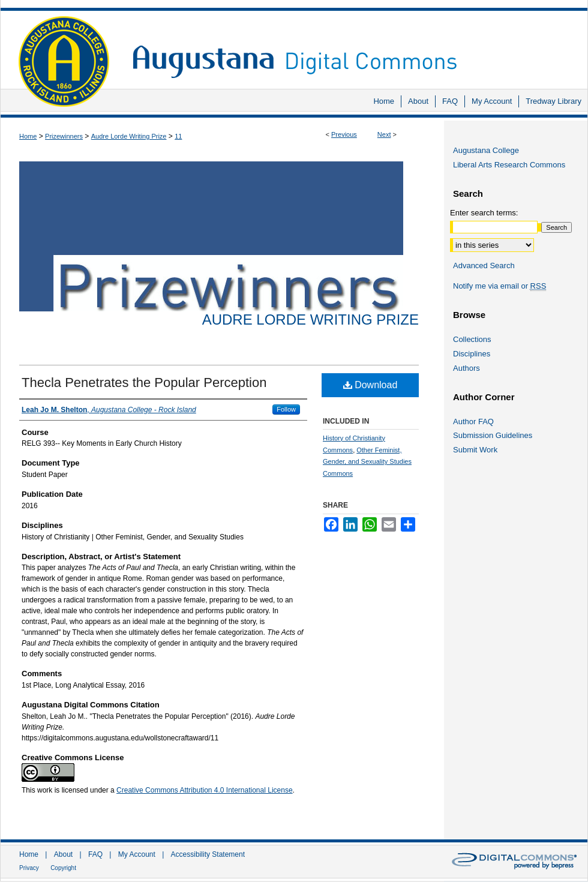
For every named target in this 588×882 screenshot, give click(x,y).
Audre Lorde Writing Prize (129, 136)
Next (384, 134)
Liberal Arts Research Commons (509, 165)
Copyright (63, 868)
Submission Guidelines (493, 435)
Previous (344, 134)
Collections (472, 339)
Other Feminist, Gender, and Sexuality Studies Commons (367, 462)
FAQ (95, 854)
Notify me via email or (499, 286)
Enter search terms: (484, 213)
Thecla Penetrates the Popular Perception (144, 382)
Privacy (29, 868)
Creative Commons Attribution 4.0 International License (205, 790)
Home (28, 136)
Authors (466, 368)
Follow (286, 409)
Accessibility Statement (208, 854)
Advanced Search (484, 265)
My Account (137, 854)
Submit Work (475, 450)
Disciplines (472, 354)
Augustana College (486, 150)
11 (178, 136)
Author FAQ (473, 421)
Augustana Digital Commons (354, 45)
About (63, 854)
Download (370, 385)
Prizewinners (64, 136)
